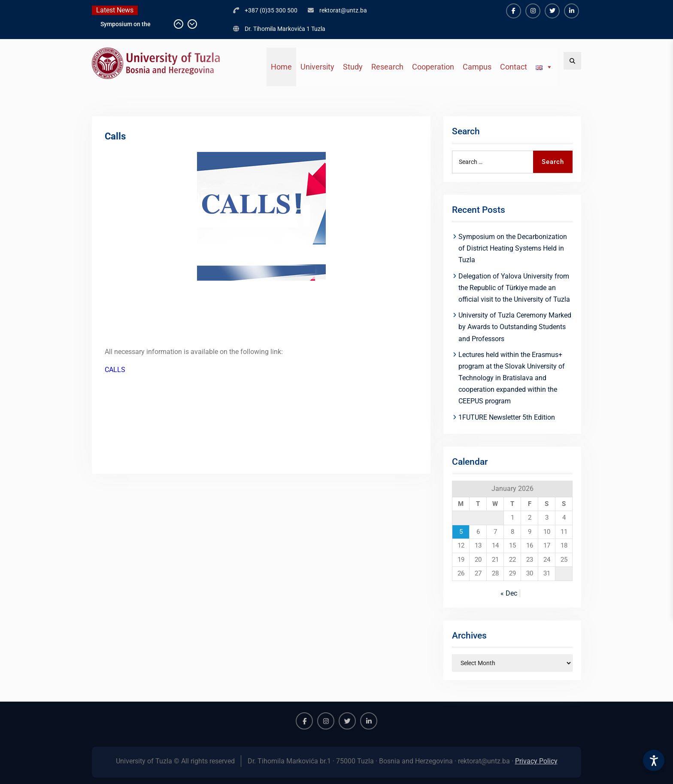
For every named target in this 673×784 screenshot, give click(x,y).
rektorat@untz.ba (343, 10)
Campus (477, 67)
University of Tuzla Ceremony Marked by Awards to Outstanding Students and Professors (515, 327)
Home (281, 67)
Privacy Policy (536, 761)
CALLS (115, 370)
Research (387, 67)
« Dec (509, 593)
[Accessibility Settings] (654, 760)
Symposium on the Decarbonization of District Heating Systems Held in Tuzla (513, 248)
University (317, 67)
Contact (514, 67)
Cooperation (433, 67)
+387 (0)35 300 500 (271, 10)
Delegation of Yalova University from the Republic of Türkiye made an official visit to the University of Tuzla (514, 288)
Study (353, 67)
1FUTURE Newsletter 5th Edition (507, 417)
